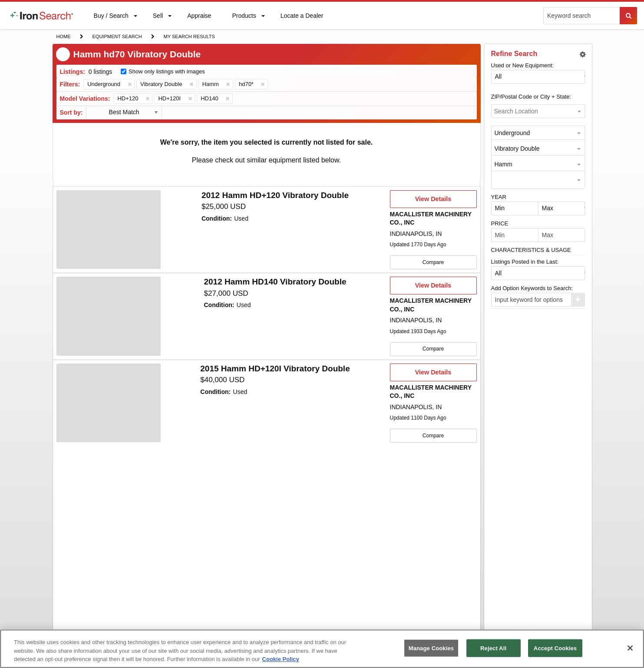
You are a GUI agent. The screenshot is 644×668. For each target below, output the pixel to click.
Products (244, 18)
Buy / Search (111, 21)
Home (63, 36)
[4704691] (109, 402)
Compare (433, 262)
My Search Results (189, 37)
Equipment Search (117, 37)
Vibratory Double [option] (517, 149)
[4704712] (109, 316)
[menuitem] (42, 16)
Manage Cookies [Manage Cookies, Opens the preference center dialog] (431, 648)
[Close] (630, 648)
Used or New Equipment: (523, 65)
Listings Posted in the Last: (525, 262)
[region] (322, 649)
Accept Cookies (555, 648)
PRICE (500, 223)
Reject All (493, 648)
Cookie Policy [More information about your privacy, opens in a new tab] (281, 659)
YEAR (499, 197)
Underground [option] (512, 133)
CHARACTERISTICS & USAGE (531, 250)
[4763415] (109, 230)
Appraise (199, 18)
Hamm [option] (504, 164)
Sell (158, 18)
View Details (433, 202)
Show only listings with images (167, 71)
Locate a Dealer (302, 21)
